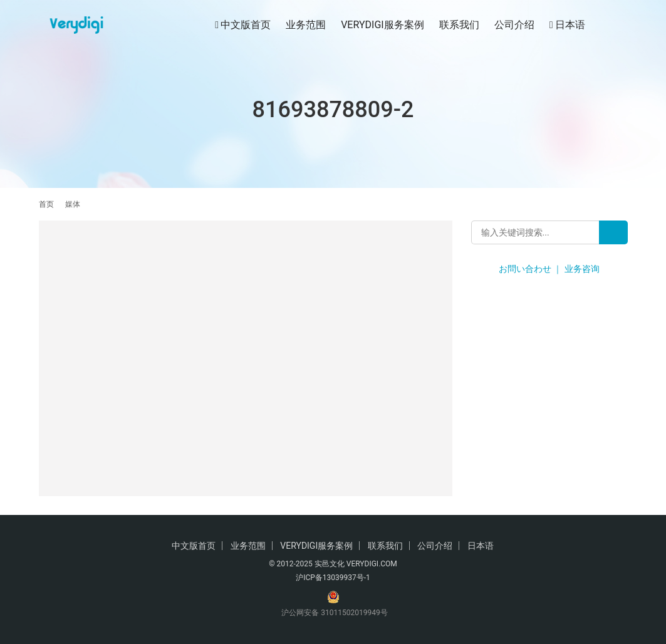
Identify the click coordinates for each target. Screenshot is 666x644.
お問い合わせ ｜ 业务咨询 (549, 269)
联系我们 (459, 25)
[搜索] (622, 25)
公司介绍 (514, 25)
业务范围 (306, 25)
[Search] (613, 232)
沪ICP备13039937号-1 (333, 578)
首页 (46, 204)
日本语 (567, 25)
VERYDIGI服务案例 (382, 25)
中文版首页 (243, 25)
